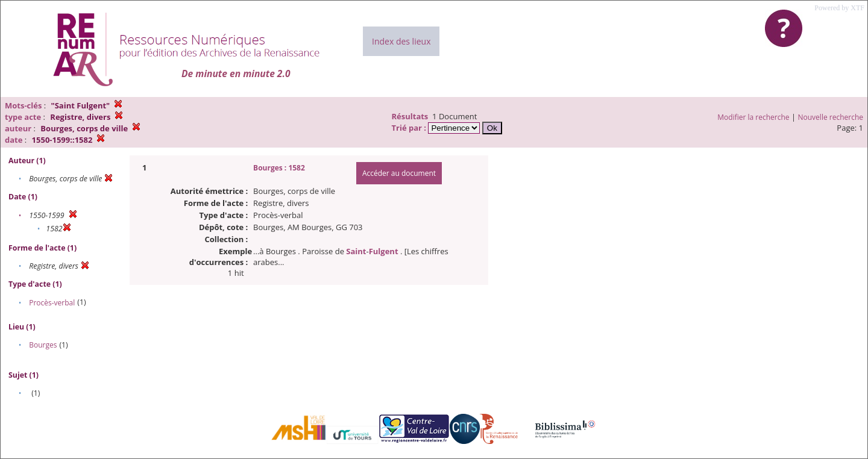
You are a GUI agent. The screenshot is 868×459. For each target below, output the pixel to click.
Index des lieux (401, 41)
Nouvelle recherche (831, 117)
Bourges (43, 345)
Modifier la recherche (753, 117)
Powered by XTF (839, 8)
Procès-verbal (52, 303)
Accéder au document (399, 173)
